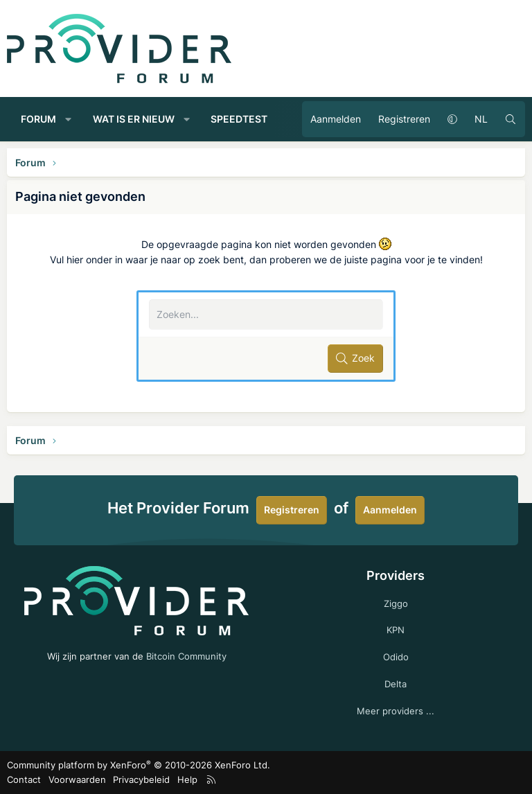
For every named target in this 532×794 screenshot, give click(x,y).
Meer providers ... (396, 711)
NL (481, 119)
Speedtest (239, 119)
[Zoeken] (511, 119)
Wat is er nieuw (134, 119)
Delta (396, 684)
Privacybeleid (141, 779)
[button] (69, 119)
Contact (24, 779)
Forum (38, 119)
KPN (396, 630)
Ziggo (396, 603)
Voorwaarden (77, 779)
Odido (396, 657)
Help (187, 779)
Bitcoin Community (186, 656)
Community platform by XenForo (139, 765)
